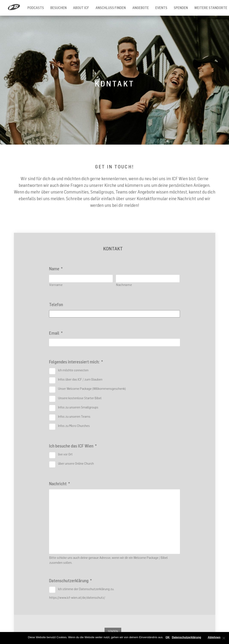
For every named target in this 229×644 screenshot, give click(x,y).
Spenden (181, 8)
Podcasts (36, 8)
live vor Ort (65, 454)
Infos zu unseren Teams (74, 416)
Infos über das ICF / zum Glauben (80, 379)
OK (168, 637)
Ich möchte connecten (73, 370)
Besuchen (58, 8)
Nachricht (59, 484)
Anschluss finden (111, 8)
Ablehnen (214, 637)
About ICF (81, 8)
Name (56, 269)
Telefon (56, 305)
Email (56, 333)
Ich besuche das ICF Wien (73, 446)
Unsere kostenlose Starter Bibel (80, 398)
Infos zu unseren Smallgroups (78, 407)
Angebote (141, 8)
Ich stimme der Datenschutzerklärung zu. (86, 589)
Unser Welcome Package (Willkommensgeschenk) (92, 389)
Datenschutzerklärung (70, 581)
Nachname (124, 285)
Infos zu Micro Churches (74, 426)
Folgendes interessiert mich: (76, 362)
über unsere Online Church (76, 463)
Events (161, 8)
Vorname (56, 285)
